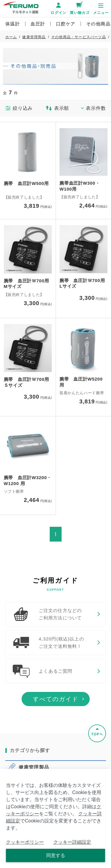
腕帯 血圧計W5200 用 (81, 382)
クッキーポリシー (25, 842)
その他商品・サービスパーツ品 (79, 37)
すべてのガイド (56, 716)
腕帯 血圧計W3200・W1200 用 (28, 480)
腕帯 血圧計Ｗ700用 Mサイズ (28, 284)
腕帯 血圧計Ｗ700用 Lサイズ (83, 283)
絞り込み (19, 108)
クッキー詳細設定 (72, 842)
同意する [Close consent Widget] (56, 855)
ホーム (11, 37)
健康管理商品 (34, 37)
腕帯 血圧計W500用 (26, 183)
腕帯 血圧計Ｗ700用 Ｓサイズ (28, 382)
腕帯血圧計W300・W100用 (80, 186)
